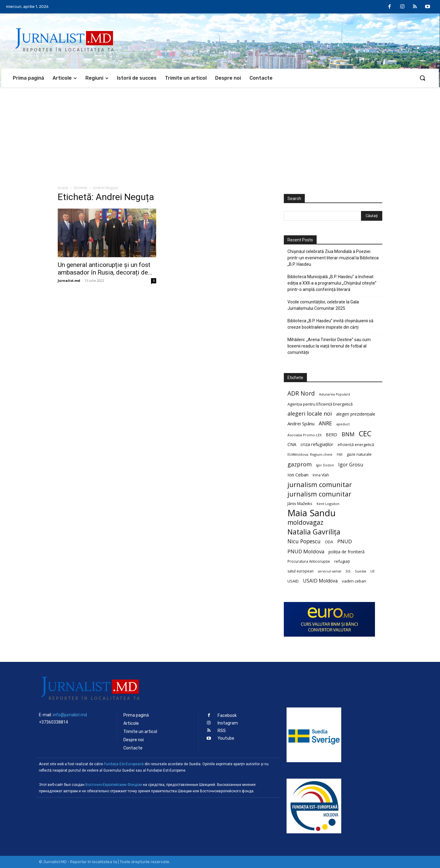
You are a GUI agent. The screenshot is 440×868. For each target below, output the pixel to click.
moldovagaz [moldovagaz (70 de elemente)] (305, 522)
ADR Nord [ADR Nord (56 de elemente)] (301, 393)
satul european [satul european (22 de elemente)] (301, 571)
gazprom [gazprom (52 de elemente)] (300, 464)
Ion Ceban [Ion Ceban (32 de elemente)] (298, 475)
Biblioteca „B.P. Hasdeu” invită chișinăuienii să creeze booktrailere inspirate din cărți (330, 324)
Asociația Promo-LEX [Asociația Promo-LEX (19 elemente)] (304, 435)
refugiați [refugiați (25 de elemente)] (342, 561)
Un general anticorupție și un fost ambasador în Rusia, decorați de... (105, 269)
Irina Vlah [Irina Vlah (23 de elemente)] (321, 475)
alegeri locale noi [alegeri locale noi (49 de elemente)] (310, 414)
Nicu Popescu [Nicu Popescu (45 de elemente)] (304, 541)
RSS (222, 731)
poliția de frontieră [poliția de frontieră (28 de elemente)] (347, 552)
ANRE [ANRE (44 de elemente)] (325, 423)
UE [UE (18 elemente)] (373, 571)
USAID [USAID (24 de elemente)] (293, 581)
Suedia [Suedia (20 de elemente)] (361, 571)
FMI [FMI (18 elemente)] (340, 455)
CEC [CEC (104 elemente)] (365, 433)
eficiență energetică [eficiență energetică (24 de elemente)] (356, 444)
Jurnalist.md (69, 280)
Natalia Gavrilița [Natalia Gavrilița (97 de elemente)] (314, 532)
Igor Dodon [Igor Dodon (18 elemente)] (325, 465)
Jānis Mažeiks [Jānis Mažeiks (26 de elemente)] (300, 503)
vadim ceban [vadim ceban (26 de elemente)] (354, 581)
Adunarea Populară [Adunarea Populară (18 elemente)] (335, 394)
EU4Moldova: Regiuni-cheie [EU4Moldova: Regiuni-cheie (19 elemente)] (310, 454)
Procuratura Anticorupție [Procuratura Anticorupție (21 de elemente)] (309, 561)
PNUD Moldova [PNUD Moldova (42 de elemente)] (306, 551)
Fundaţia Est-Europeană (124, 764)
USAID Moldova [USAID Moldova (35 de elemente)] (320, 581)
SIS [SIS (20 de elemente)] (348, 571)
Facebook (227, 716)
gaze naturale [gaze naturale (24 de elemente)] (359, 454)
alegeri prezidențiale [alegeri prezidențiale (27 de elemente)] (356, 414)
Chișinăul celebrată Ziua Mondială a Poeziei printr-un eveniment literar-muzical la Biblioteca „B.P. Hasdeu (333, 258)
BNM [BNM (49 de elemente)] (348, 434)
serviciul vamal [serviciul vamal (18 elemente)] (330, 571)
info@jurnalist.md (70, 715)
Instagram (228, 723)
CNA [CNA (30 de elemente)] (292, 444)
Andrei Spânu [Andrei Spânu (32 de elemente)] (301, 424)
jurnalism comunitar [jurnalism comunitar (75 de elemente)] (319, 494)
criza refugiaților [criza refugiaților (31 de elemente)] (317, 444)
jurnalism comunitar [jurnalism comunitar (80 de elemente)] (320, 484)
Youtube (226, 738)
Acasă (63, 188)
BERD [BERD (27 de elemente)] (332, 435)
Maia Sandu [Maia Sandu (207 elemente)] (312, 513)
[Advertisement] (220, 133)
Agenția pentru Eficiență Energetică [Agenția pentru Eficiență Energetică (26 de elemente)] (320, 404)
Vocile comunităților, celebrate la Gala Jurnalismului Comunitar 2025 (323, 305)
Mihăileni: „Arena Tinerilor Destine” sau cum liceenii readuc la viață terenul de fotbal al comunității (329, 346)
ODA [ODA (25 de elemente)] (329, 542)
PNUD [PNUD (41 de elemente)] (345, 541)
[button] (422, 78)
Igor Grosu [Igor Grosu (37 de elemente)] (351, 465)
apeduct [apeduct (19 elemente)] (343, 424)
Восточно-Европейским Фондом (114, 785)
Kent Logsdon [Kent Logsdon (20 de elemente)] (328, 504)
